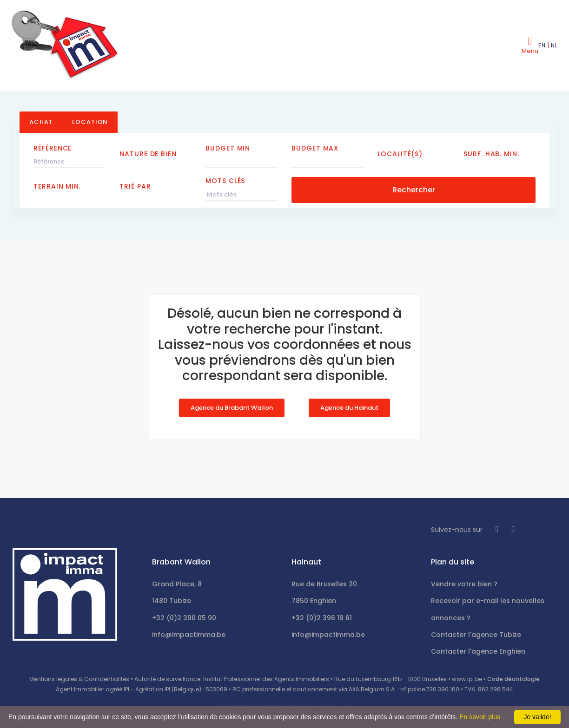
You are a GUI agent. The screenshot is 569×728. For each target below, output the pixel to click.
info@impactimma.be (189, 635)
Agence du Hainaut (349, 408)
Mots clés (225, 181)
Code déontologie (513, 679)
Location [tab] (90, 122)
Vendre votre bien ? (464, 584)
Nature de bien (148, 154)
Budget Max (315, 148)
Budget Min (228, 148)
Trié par (135, 186)
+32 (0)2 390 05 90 (184, 618)
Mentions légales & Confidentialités (79, 679)
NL (554, 45)
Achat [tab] (41, 122)
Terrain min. (57, 186)
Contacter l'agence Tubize (476, 635)
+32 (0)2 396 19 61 (322, 618)
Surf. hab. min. (491, 154)
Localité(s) (400, 154)
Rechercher (414, 190)
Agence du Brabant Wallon (232, 408)
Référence (53, 148)
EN (542, 45)
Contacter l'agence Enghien (478, 651)
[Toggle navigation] (530, 45)
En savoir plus (480, 717)
